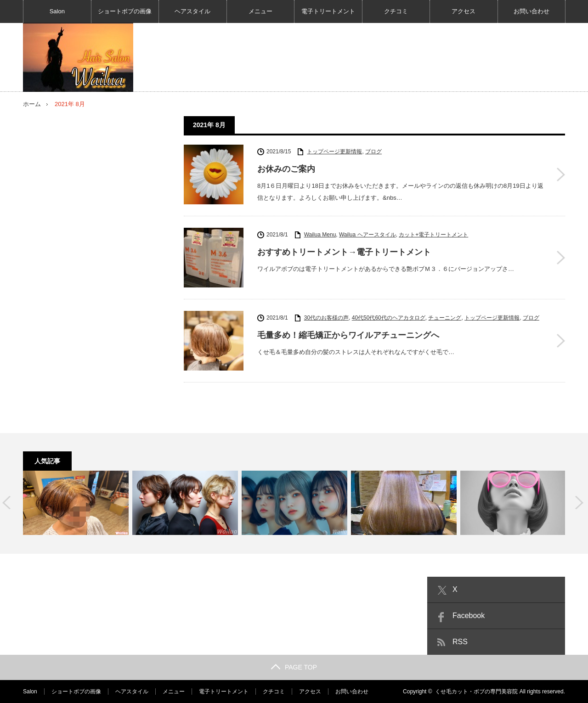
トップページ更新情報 (334, 152)
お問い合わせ (531, 11)
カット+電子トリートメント (433, 235)
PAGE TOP (294, 667)
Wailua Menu (320, 235)
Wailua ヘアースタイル (367, 235)
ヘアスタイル (192, 11)
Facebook (469, 616)
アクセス (464, 11)
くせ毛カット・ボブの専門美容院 (476, 692)
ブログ (373, 152)
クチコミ (396, 11)
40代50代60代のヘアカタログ (389, 318)
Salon (57, 11)
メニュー (260, 11)
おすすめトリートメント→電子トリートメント (344, 252)
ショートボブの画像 (125, 11)
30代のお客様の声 (326, 318)
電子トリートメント (328, 11)
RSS (460, 642)
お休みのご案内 (286, 169)
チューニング (445, 318)
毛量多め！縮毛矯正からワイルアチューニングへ (348, 335)
